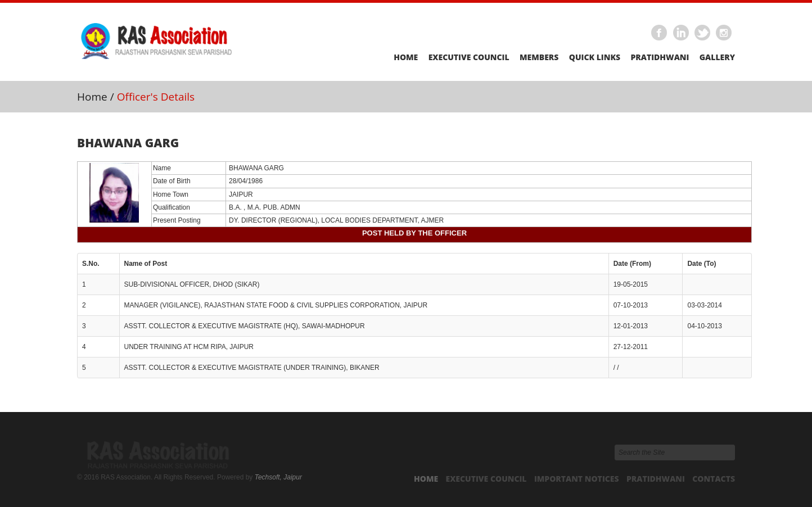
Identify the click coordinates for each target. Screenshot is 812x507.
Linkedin (681, 33)
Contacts (714, 479)
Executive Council (469, 57)
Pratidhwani (660, 57)
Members (539, 57)
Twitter (703, 33)
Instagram (724, 33)
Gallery (717, 57)
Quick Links (595, 57)
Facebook (660, 33)
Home (406, 57)
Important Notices (577, 479)
